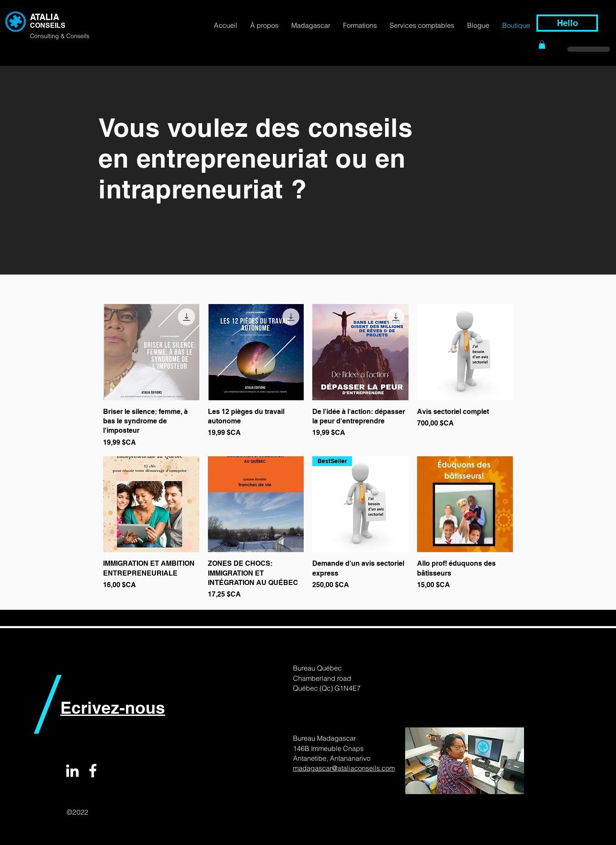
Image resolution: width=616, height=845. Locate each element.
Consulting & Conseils (60, 36)
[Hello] (567, 23)
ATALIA (44, 17)
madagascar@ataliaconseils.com (344, 768)
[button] (542, 45)
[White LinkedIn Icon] (72, 771)
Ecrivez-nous (113, 708)
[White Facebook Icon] (93, 771)
